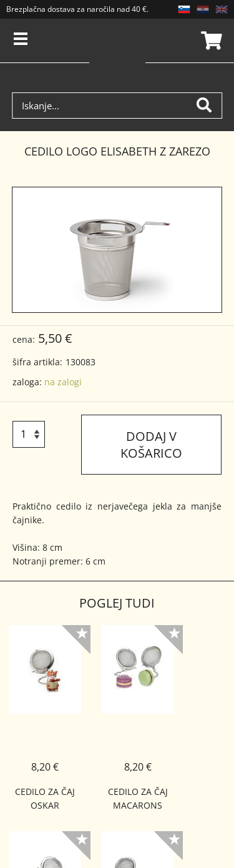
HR (203, 9)
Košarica (210, 41)
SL (184, 9)
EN (222, 9)
